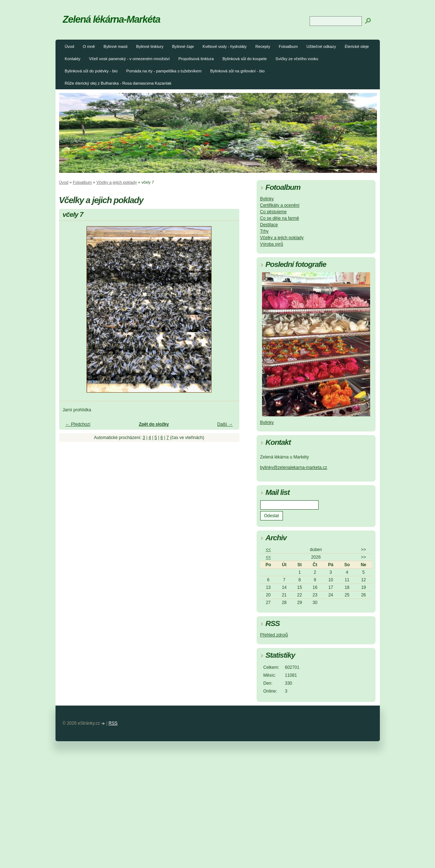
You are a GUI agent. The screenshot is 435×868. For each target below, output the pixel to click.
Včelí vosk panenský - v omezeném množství (129, 59)
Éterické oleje (357, 46)
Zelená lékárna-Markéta (112, 19)
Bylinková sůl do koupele (245, 59)
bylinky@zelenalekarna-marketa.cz (294, 467)
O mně (89, 46)
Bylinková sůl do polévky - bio (91, 71)
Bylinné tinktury (150, 46)
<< (268, 550)
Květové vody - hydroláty (225, 46)
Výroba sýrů (272, 244)
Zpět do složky (154, 424)
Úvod (70, 46)
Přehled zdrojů (274, 635)
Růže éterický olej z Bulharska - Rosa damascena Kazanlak (118, 83)
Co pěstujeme (274, 212)
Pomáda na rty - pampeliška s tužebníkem (164, 71)
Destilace (269, 225)
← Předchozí (78, 424)
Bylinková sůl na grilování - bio (237, 71)
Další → (225, 424)
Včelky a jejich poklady (117, 182)
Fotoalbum (288, 46)
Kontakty (73, 59)
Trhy (265, 231)
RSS (113, 723)
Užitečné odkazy (321, 46)
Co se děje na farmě (280, 218)
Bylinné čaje (183, 46)
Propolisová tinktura (196, 59)
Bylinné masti (116, 46)
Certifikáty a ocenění (280, 205)
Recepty (263, 46)
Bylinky (267, 199)
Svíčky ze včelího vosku (297, 59)
